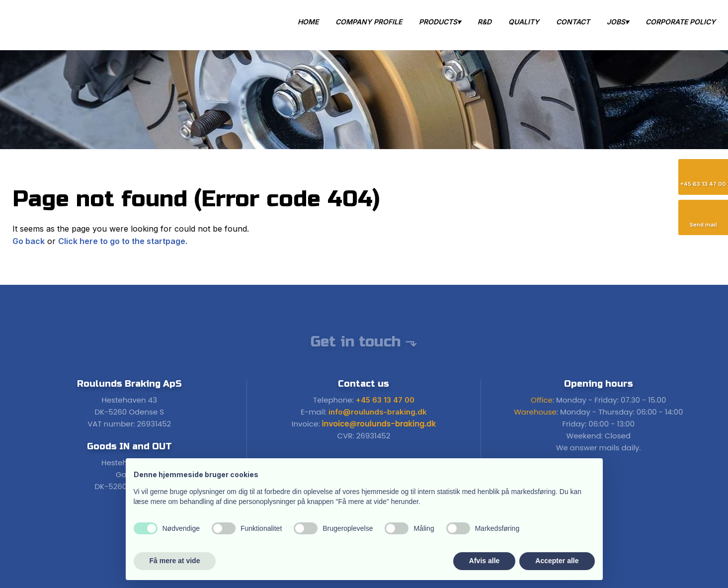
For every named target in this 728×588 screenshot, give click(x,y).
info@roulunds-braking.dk (378, 412)
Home (308, 22)
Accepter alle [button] (557, 561)
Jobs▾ (618, 22)
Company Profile (369, 22)
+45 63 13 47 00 (385, 400)
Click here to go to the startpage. (123, 241)
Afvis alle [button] (484, 561)
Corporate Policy (681, 22)
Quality (524, 22)
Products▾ (440, 22)
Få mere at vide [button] (175, 561)
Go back (29, 241)
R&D (485, 22)
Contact (573, 22)
